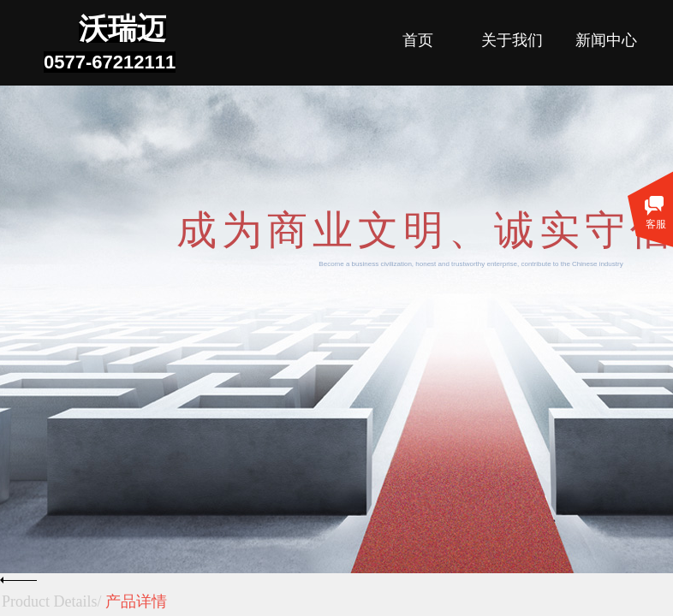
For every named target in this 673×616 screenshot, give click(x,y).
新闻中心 (606, 40)
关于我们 (512, 40)
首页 (418, 40)
